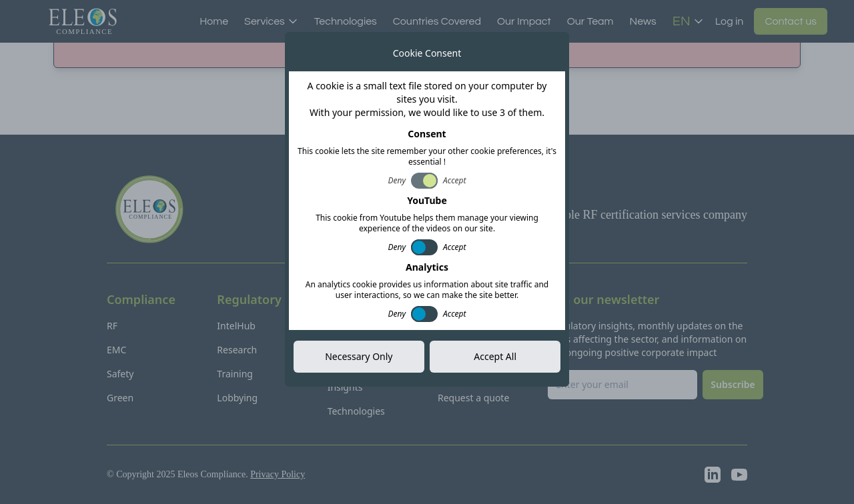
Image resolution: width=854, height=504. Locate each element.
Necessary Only (359, 356)
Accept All (495, 356)
